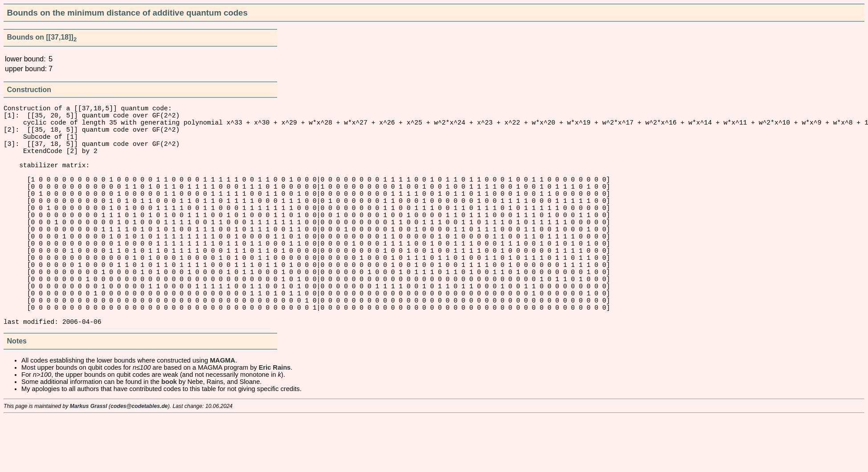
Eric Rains (275, 423)
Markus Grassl (89, 461)
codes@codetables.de (139, 461)
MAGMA (223, 416)
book (169, 437)
